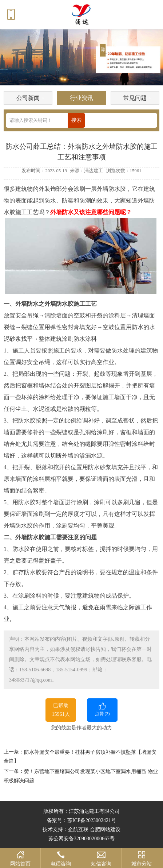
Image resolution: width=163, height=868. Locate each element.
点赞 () (102, 709)
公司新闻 (28, 98)
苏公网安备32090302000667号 (81, 839)
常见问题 (135, 98)
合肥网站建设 (105, 830)
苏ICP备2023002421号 (92, 820)
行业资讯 (81, 98)
